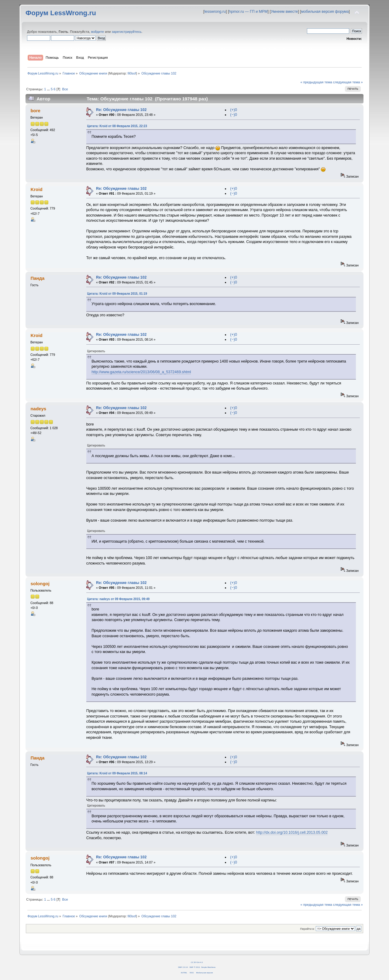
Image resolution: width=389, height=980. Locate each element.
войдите (98, 32)
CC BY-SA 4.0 (197, 962)
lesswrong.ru (215, 12)
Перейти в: (307, 929)
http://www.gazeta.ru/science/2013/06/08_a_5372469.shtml (141, 372)
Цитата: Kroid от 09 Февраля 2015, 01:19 (117, 294)
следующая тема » (348, 82)
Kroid (36, 189)
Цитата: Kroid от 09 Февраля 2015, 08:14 (117, 773)
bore (35, 111)
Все (65, 89)
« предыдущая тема (316, 82)
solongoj (40, 584)
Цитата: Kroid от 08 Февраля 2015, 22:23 (117, 126)
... (49, 89)
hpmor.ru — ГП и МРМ (248, 12)
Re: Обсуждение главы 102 (121, 110)
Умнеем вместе (284, 12)
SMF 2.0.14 (183, 967)
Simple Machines (208, 967)
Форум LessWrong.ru (61, 13)
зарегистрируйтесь (126, 32)
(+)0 (234, 110)
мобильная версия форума (325, 12)
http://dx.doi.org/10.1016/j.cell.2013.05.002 (292, 832)
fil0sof (132, 73)
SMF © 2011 (195, 967)
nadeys (38, 409)
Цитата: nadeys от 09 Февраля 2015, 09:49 (118, 599)
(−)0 (234, 115)
